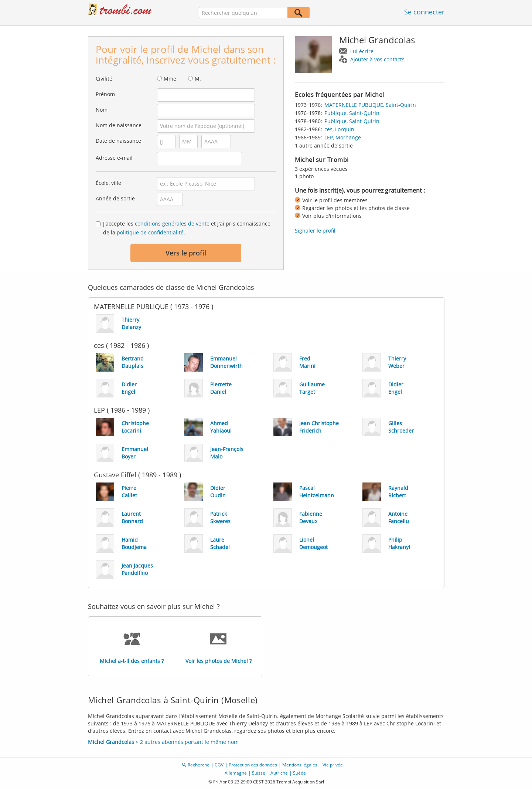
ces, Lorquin (339, 129)
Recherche (199, 765)
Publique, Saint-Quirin (352, 113)
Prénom (105, 94)
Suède (299, 773)
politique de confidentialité (150, 232)
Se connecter (424, 12)
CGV (219, 765)
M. (198, 79)
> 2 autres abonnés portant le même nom (163, 742)
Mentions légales (300, 765)
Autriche (279, 773)
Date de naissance (118, 141)
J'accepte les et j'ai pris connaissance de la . (187, 228)
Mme (170, 79)
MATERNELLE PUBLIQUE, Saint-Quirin (370, 105)
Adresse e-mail (114, 158)
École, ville (108, 183)
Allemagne (236, 773)
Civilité (104, 79)
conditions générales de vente (172, 224)
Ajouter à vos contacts (377, 59)
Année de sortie (115, 198)
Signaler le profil (315, 231)
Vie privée (333, 765)
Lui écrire (362, 51)
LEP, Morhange (343, 137)
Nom (102, 110)
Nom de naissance (119, 125)
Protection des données (253, 765)
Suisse (259, 773)
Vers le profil (186, 253)
